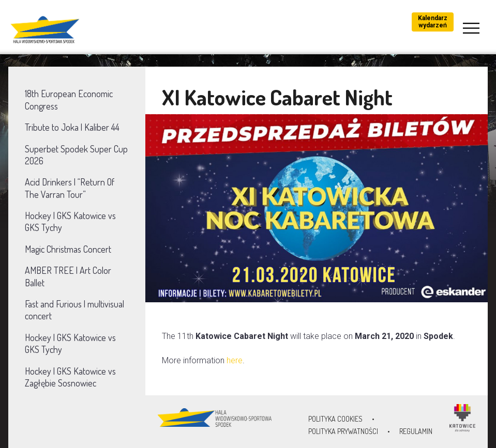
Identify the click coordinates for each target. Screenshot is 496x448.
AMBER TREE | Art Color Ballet (68, 276)
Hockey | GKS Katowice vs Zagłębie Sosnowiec (70, 377)
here (235, 360)
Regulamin (416, 431)
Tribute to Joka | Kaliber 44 (72, 127)
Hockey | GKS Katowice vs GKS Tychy (70, 221)
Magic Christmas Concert (68, 249)
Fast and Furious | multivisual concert (74, 310)
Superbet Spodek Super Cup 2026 (76, 155)
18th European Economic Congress (69, 99)
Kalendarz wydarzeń (433, 22)
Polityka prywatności (343, 431)
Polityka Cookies (335, 419)
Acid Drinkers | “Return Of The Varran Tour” (70, 188)
